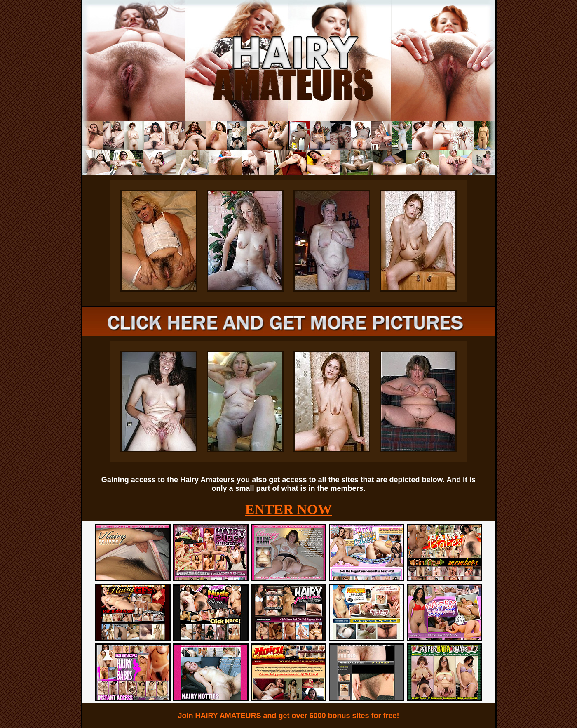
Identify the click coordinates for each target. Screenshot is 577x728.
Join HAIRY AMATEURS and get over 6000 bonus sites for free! (288, 716)
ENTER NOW (289, 509)
